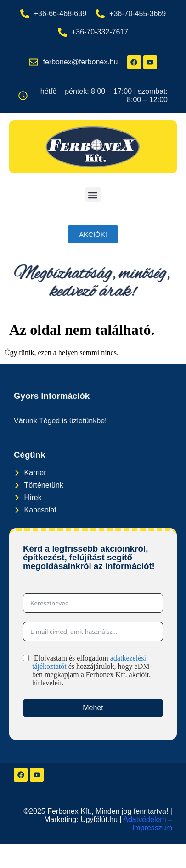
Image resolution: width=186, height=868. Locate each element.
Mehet (93, 708)
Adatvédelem (144, 819)
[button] (93, 195)
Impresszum (152, 828)
